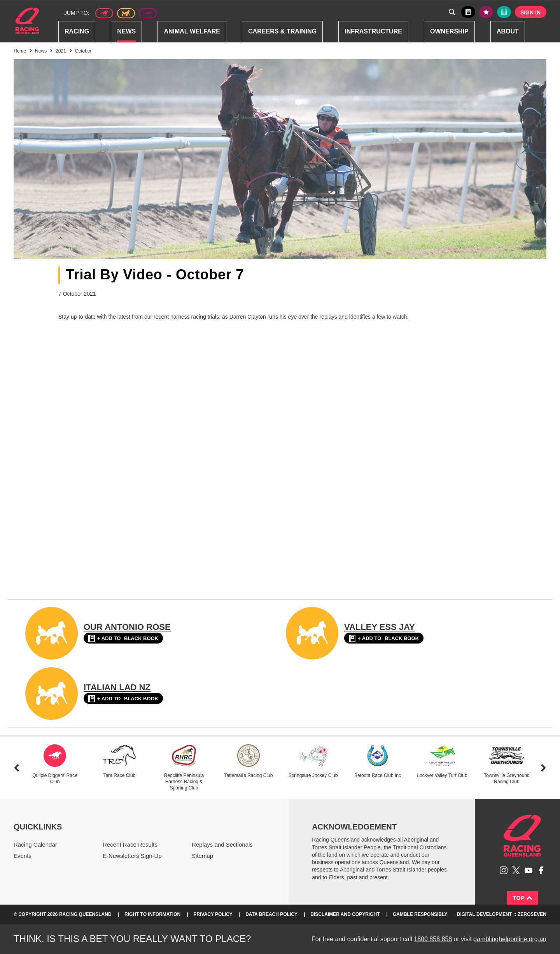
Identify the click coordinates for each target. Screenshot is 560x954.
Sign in (530, 12)
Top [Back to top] (522, 898)
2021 (61, 51)
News (126, 31)
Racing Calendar (35, 844)
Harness (126, 13)
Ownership (449, 31)
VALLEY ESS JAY (380, 627)
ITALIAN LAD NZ (117, 687)
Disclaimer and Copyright (345, 914)
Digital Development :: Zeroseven (502, 914)
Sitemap (202, 856)
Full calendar (504, 12)
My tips (486, 12)
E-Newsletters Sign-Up (132, 856)
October (83, 51)
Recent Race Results (130, 844)
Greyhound (148, 13)
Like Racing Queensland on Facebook (541, 870)
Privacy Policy (213, 914)
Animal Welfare (192, 31)
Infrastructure (373, 31)
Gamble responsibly (420, 914)
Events (23, 856)
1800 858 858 (433, 939)
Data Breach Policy (271, 914)
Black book (468, 12)
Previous (17, 768)
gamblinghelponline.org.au (510, 939)
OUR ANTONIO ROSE (127, 627)
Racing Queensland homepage (522, 836)
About (508, 31)
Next (543, 768)
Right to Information (152, 914)
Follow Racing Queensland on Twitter (516, 870)
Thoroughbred (104, 13)
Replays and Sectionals (222, 844)
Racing (77, 31)
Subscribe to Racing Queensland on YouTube (528, 870)
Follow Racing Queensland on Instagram (504, 870)
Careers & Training (282, 31)
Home (27, 21)
